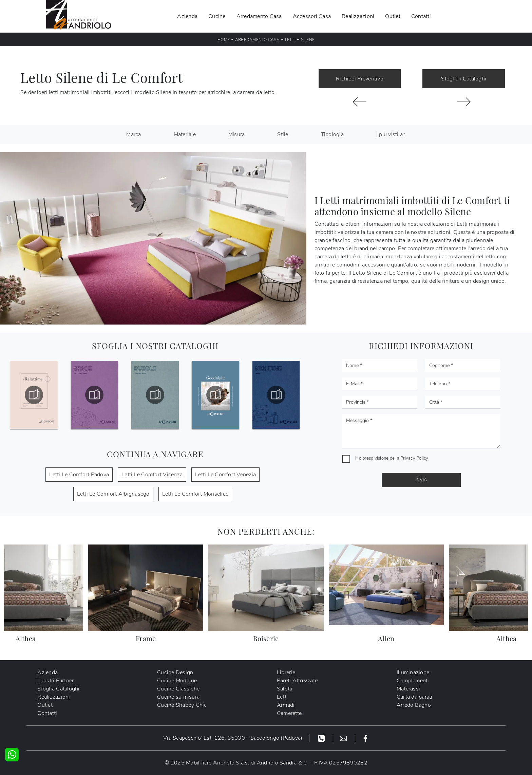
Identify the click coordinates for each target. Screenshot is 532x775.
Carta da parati (415, 697)
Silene (308, 40)
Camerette (289, 713)
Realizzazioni (358, 16)
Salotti (285, 689)
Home (224, 40)
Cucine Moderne (177, 681)
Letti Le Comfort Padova (79, 475)
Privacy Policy (414, 458)
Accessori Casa (312, 16)
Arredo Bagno (414, 705)
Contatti (421, 16)
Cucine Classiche (178, 689)
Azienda (187, 16)
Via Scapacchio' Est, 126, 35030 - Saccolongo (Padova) (233, 738)
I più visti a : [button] (391, 134)
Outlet (393, 16)
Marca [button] (134, 134)
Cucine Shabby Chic (182, 705)
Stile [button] (283, 134)
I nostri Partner (55, 681)
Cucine (217, 16)
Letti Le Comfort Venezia (225, 475)
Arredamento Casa (259, 16)
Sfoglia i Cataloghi (464, 79)
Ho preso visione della (392, 458)
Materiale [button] (185, 134)
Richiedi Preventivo (360, 79)
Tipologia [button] (332, 134)
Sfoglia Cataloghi (58, 689)
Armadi (286, 705)
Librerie (286, 672)
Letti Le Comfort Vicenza (152, 475)
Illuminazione (413, 672)
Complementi (413, 681)
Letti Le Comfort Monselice (195, 494)
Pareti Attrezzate (297, 681)
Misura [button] (237, 134)
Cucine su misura (178, 697)
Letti (290, 40)
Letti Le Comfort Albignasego (113, 494)
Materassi (408, 689)
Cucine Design (175, 672)
